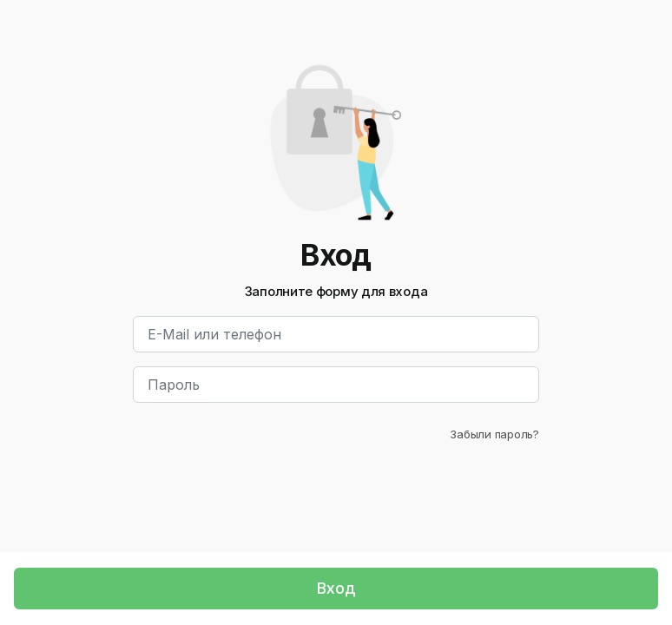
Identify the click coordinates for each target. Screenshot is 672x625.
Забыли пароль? (494, 434)
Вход (336, 588)
